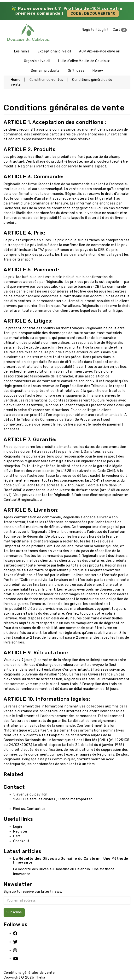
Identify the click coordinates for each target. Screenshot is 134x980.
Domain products (45, 71)
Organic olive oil (37, 61)
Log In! (103, 30)
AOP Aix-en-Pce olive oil (99, 51)
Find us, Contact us (29, 809)
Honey (98, 71)
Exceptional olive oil (54, 51)
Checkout (21, 841)
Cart (120, 30)
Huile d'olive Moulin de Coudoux (84, 61)
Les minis (22, 51)
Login (18, 827)
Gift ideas (76, 71)
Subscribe (14, 912)
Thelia (40, 977)
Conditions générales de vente (29, 973)
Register (20, 831)
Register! (89, 30)
